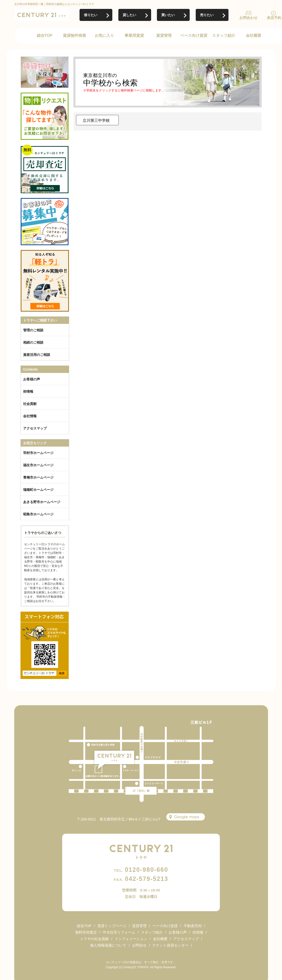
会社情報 (30, 416)
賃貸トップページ (112, 926)
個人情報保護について (108, 945)
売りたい (207, 15)
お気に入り (104, 35)
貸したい (129, 15)
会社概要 (254, 35)
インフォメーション (131, 939)
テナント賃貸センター (170, 945)
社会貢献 (30, 404)
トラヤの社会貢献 (94, 939)
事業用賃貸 (134, 35)
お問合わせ (248, 18)
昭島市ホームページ (38, 514)
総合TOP (45, 35)
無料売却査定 (86, 932)
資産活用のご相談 (37, 355)
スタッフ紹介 (224, 35)
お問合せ (139, 945)
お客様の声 (32, 379)
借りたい (91, 15)
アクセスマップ (35, 428)
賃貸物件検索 (74, 35)
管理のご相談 (33, 330)
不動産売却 (193, 926)
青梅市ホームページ (38, 477)
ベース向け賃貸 (194, 35)
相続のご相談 (33, 342)
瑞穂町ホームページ (38, 490)
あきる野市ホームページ (42, 502)
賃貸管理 (164, 35)
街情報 (28, 391)
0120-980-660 (141, 870)
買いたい (168, 15)
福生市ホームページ (38, 465)
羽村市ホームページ (38, 453)
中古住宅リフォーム (119, 932)
